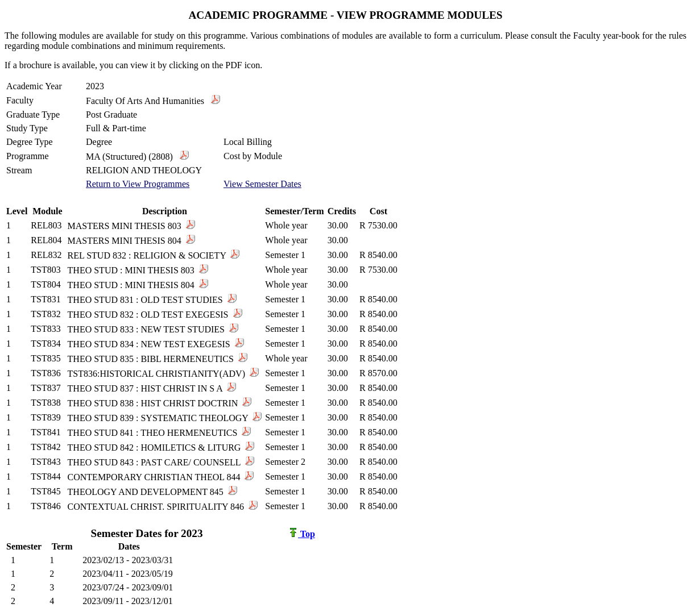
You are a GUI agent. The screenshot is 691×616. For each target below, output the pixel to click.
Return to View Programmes (138, 184)
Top (302, 534)
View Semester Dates (262, 184)
